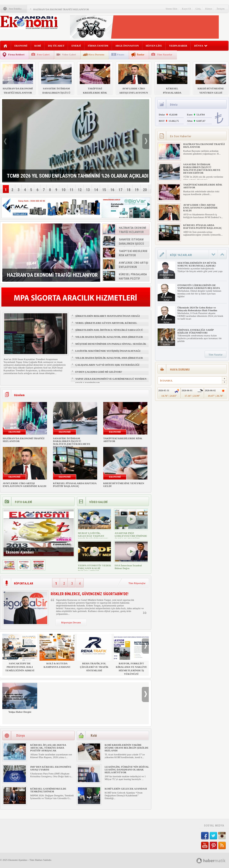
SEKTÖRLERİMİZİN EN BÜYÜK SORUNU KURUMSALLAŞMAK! (197, 264)
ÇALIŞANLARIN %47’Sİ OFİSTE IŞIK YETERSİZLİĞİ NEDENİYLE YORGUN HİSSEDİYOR (107, 367)
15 (104, 190)
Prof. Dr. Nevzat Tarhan (166, 343)
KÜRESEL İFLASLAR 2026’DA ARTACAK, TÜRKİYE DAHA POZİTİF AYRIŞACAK (48, 748)
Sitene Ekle (171, 9)
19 (137, 190)
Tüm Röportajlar (137, 583)
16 (112, 190)
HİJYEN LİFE (154, 46)
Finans (121, 54)
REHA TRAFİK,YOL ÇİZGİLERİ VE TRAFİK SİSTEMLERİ (94, 653)
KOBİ (38, 46)
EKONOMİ (21, 46)
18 (129, 190)
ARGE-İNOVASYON (127, 46)
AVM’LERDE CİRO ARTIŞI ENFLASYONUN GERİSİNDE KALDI (25, 485)
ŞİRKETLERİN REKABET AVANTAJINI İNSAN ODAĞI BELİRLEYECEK (108, 318)
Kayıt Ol (186, 9)
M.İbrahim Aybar (166, 298)
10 (63, 190)
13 (88, 190)
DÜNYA (201, 46)
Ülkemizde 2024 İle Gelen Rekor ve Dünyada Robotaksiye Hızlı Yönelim (197, 309)
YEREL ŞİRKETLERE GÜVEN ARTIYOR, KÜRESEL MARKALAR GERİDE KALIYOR (106, 325)
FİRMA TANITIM (98, 46)
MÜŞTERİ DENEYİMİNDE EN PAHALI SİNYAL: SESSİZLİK (111, 344)
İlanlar (141, 54)
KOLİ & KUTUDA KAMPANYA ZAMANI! (57, 651)
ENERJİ (76, 46)
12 (80, 190)
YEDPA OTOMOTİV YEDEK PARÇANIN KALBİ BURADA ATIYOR (95, 568)
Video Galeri (69, 54)
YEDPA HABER (178, 46)
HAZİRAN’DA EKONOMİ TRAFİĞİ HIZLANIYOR (61, 9)
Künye (209, 9)
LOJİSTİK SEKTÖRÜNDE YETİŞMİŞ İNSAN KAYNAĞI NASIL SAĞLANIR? (108, 353)
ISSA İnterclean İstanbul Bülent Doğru (128, 567)
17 (120, 190)
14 (96, 190)
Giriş (198, 9)
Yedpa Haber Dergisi (20, 698)
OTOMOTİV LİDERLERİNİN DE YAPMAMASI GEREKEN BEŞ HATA (199, 287)
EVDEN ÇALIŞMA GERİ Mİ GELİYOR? (99, 372)
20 (145, 190)
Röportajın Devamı (71, 622)
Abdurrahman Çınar (166, 276)
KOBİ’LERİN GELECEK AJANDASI (126, 789)
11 (72, 190)
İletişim (221, 9)
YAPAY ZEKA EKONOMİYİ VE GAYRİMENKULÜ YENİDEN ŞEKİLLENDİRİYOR (111, 381)
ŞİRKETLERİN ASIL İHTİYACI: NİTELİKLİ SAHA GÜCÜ (109, 330)
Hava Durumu (96, 54)
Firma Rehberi (16, 54)
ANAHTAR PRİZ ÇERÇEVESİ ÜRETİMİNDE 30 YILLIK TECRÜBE (131, 536)
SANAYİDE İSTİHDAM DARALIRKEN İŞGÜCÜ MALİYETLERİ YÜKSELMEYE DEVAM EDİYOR (72, 442)
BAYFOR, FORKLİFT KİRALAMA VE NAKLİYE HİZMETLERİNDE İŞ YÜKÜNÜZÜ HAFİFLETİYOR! (131, 656)
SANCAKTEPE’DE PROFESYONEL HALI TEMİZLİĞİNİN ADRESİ (20, 653)
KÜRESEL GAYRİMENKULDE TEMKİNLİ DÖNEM (48, 790)
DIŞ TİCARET (56, 46)
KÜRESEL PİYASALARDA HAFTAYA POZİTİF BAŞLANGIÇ (75, 485)
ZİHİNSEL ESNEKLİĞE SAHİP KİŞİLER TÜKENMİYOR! (196, 331)
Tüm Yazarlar (165, 54)
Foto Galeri (43, 54)
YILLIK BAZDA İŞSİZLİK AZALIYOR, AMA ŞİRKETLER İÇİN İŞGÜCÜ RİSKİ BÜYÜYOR (109, 339)
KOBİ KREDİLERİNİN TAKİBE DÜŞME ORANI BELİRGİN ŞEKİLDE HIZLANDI (127, 748)
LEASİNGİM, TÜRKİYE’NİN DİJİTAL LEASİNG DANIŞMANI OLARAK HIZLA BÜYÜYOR (127, 770)
